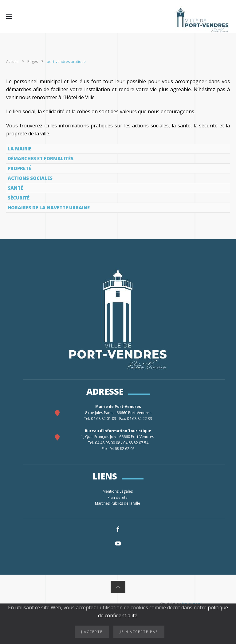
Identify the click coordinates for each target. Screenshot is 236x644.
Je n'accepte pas (139, 632)
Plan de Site (118, 497)
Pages (33, 62)
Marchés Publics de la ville (118, 503)
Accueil (12, 62)
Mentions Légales (118, 491)
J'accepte (92, 632)
